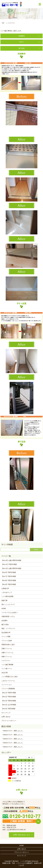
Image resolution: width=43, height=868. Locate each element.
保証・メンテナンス (8, 628)
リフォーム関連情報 (8, 689)
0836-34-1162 (11, 825)
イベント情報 (6, 636)
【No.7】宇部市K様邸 (9, 576)
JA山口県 (5, 673)
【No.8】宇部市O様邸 (9, 580)
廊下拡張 (22, 48)
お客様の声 (5, 588)
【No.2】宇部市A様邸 (9, 697)
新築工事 (4, 600)
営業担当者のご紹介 (8, 645)
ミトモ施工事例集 (7, 665)
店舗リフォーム (7, 648)
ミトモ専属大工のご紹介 (10, 677)
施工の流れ (5, 624)
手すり (22, 42)
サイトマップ (6, 713)
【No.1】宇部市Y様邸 (9, 693)
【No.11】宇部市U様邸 (9, 564)
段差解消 (22, 36)
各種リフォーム (7, 657)
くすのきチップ (7, 592)
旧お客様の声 (6, 633)
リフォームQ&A (7, 641)
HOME (4, 609)
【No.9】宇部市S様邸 (9, 584)
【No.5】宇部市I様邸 (8, 709)
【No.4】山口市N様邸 (9, 705)
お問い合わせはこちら (22, 835)
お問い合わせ (6, 717)
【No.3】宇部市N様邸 (9, 701)
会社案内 (4, 621)
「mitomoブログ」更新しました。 (13, 731)
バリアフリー (6, 661)
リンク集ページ (7, 669)
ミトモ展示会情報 (7, 596)
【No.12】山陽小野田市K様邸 (11, 568)
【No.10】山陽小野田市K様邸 (11, 560)
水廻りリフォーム (7, 653)
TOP (3, 23)
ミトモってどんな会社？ (10, 612)
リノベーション (7, 685)
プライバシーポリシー (9, 721)
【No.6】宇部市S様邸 (9, 572)
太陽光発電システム (8, 616)
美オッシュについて (8, 604)
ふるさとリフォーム (8, 681)
